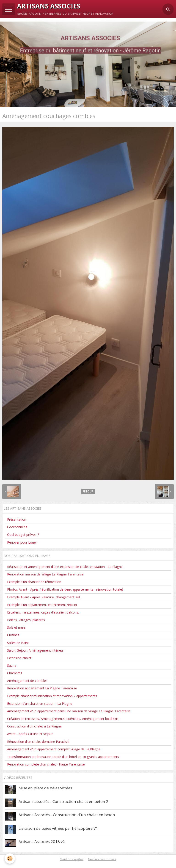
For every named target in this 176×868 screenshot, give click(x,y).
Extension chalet (19, 658)
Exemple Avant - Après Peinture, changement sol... (44, 597)
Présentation (17, 519)
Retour (88, 491)
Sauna (12, 665)
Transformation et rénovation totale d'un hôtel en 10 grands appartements (63, 757)
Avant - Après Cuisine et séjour (30, 734)
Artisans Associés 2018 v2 (42, 842)
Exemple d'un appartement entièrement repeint (42, 605)
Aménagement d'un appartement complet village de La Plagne (54, 749)
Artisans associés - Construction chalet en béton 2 (63, 801)
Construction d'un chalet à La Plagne (34, 726)
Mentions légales (72, 859)
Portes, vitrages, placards (26, 620)
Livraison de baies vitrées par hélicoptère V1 (58, 828)
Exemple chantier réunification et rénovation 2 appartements (52, 696)
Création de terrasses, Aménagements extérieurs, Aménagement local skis (63, 719)
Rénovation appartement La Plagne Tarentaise (42, 688)
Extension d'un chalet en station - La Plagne (40, 704)
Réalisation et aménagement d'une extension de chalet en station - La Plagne (65, 567)
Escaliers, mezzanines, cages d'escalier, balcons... (44, 612)
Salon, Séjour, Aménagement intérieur (36, 650)
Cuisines (13, 635)
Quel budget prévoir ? (23, 535)
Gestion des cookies (102, 859)
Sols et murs (16, 627)
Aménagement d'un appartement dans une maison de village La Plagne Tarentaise (69, 711)
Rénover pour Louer (22, 542)
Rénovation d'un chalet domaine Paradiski (38, 742)
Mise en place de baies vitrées (45, 788)
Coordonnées (17, 527)
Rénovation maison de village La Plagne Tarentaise (45, 574)
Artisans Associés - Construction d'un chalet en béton (67, 815)
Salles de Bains (18, 643)
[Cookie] (10, 858)
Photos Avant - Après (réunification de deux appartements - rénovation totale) (65, 589)
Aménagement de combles (27, 681)
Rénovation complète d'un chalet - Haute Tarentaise (46, 764)
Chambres (15, 673)
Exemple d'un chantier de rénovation (34, 582)
